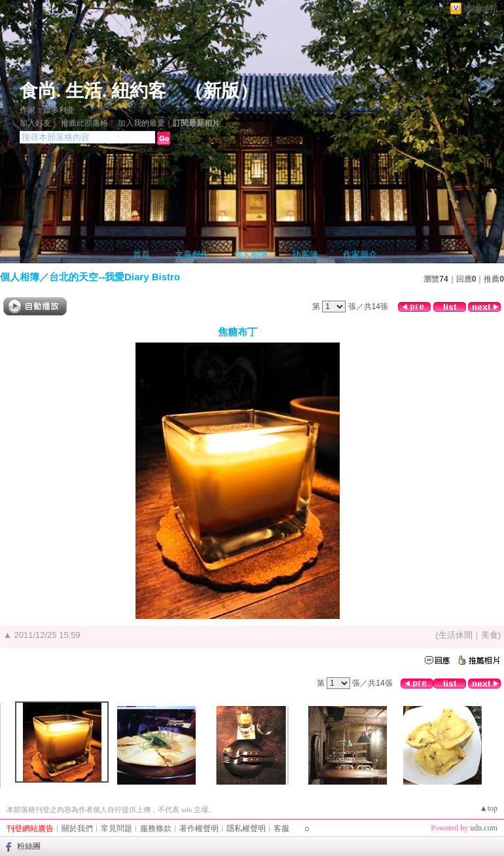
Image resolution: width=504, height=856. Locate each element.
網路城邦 (480, 9)
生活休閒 (456, 635)
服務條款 (156, 828)
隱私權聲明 (246, 828)
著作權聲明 (199, 828)
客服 (281, 828)
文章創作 (192, 254)
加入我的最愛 (141, 123)
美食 (490, 635)
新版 (221, 91)
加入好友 (35, 123)
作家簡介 (360, 254)
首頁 (141, 254)
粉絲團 (29, 846)
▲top (489, 808)
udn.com (484, 828)
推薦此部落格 (84, 123)
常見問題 (117, 828)
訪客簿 (305, 254)
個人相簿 (251, 254)
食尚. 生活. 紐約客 (93, 91)
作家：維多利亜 (47, 110)
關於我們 (77, 828)
